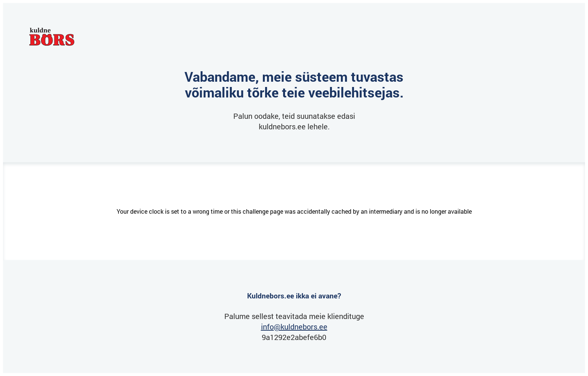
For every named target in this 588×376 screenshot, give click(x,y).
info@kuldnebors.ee (294, 327)
